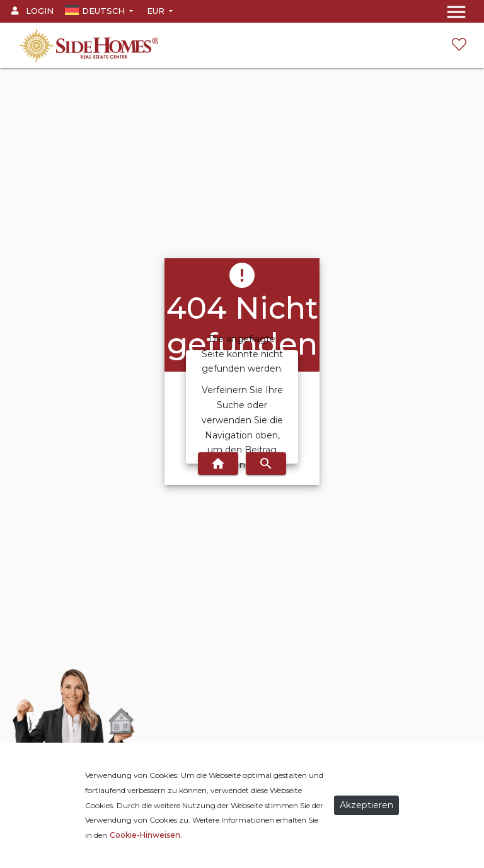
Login (32, 11)
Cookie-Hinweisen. (146, 835)
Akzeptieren (366, 805)
